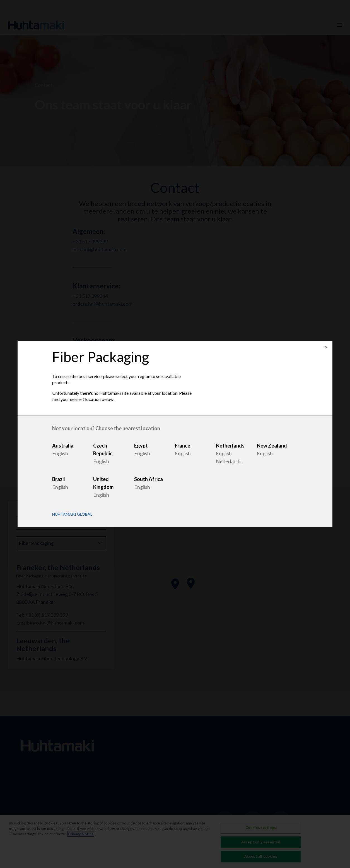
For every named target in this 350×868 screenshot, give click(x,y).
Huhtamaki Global (72, 514)
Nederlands (229, 461)
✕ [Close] (326, 347)
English (60, 453)
